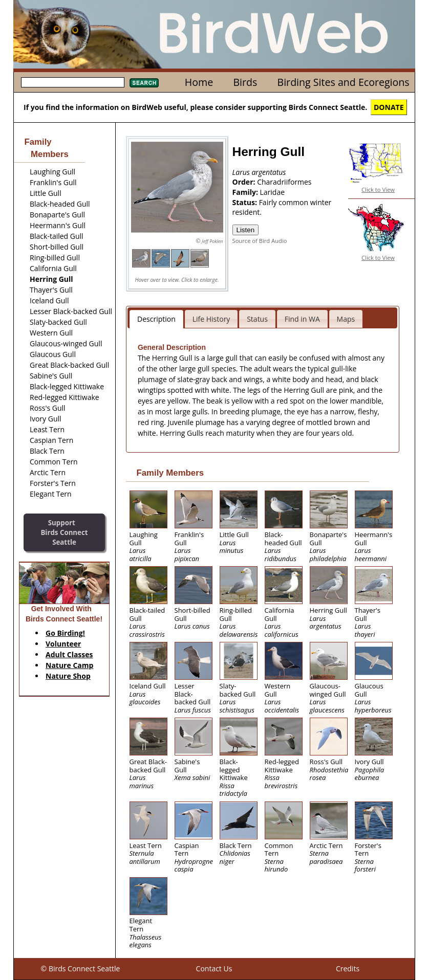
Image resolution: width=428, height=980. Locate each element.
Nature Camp (69, 665)
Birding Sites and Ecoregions (344, 82)
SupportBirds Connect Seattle (64, 532)
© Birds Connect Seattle (81, 968)
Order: (245, 182)
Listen (246, 230)
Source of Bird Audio (260, 241)
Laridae (273, 192)
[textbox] (73, 82)
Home (199, 82)
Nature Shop (68, 676)
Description (156, 319)
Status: (246, 202)
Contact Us (214, 968)
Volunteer (63, 644)
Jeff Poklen (212, 241)
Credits (348, 968)
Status (257, 319)
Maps (346, 319)
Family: (246, 192)
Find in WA (302, 319)
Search (144, 83)
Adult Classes (69, 654)
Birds (245, 82)
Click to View (378, 190)
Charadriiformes (284, 182)
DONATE (389, 107)
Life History (211, 319)
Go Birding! (65, 633)
